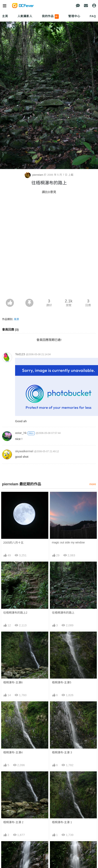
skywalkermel (24, 451)
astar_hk (21, 433)
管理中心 (74, 16)
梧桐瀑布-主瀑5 (62, 682)
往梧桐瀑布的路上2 (15, 613)
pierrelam (34, 175)
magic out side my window (68, 542)
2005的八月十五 (13, 543)
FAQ (93, 16)
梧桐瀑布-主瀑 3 (62, 752)
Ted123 (20, 354)
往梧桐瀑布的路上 (63, 613)
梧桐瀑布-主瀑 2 (13, 822)
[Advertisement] (49, 248)
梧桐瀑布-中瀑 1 (62, 848)
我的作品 (50, 17)
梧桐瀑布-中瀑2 (13, 848)
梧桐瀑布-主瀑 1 (62, 822)
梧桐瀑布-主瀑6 (13, 682)
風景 (17, 319)
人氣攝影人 (25, 16)
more (93, 484)
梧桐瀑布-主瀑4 (13, 752)
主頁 (5, 16)
